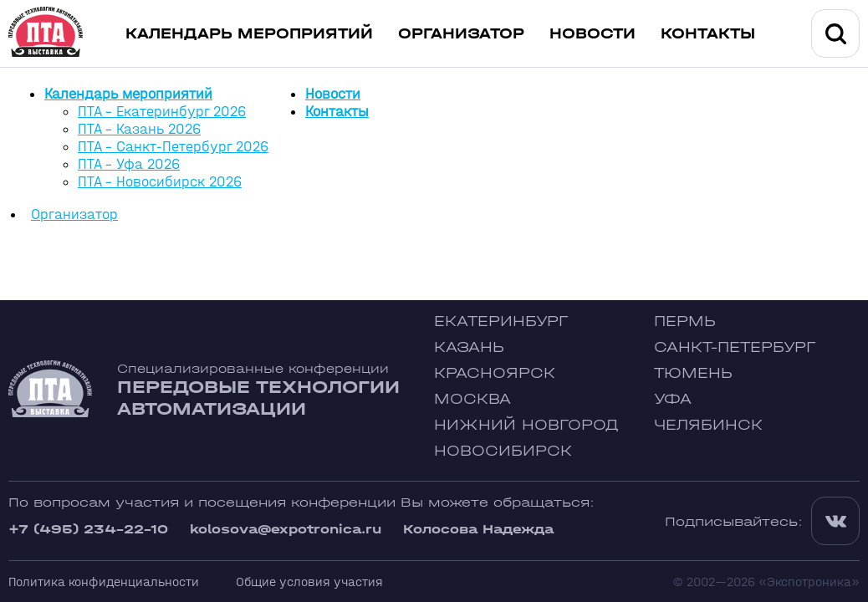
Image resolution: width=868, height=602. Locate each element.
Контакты (708, 34)
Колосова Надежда (478, 529)
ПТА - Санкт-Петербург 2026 (173, 147)
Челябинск (708, 425)
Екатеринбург (501, 321)
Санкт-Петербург (735, 347)
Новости (592, 34)
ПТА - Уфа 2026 (129, 164)
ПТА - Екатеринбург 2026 (162, 112)
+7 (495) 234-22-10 (88, 529)
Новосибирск (503, 451)
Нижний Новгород (526, 425)
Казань (469, 347)
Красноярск (495, 373)
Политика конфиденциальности (104, 582)
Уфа (673, 399)
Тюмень (693, 373)
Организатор (461, 34)
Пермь (685, 321)
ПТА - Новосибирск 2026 (160, 182)
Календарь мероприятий (249, 34)
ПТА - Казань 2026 (139, 129)
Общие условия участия (309, 582)
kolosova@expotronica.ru (286, 529)
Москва (472, 399)
